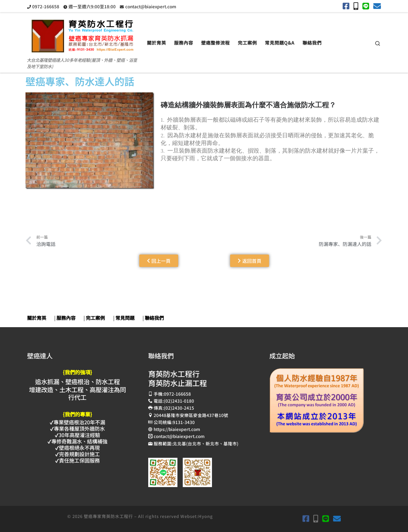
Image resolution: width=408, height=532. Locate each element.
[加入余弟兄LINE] (366, 6)
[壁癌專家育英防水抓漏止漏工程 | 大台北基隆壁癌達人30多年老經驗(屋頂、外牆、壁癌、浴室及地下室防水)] (82, 33)
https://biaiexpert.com (177, 429)
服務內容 (66, 318)
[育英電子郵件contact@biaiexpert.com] (377, 6)
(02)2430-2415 (179, 408)
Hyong (206, 516)
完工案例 (95, 318)
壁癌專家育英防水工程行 (108, 516)
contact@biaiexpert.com (179, 436)
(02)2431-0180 (179, 401)
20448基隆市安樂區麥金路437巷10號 (191, 415)
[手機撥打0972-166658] (356, 6)
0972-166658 (177, 394)
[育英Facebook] (346, 6)
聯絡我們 (154, 318)
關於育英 (37, 318)
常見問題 (125, 318)
